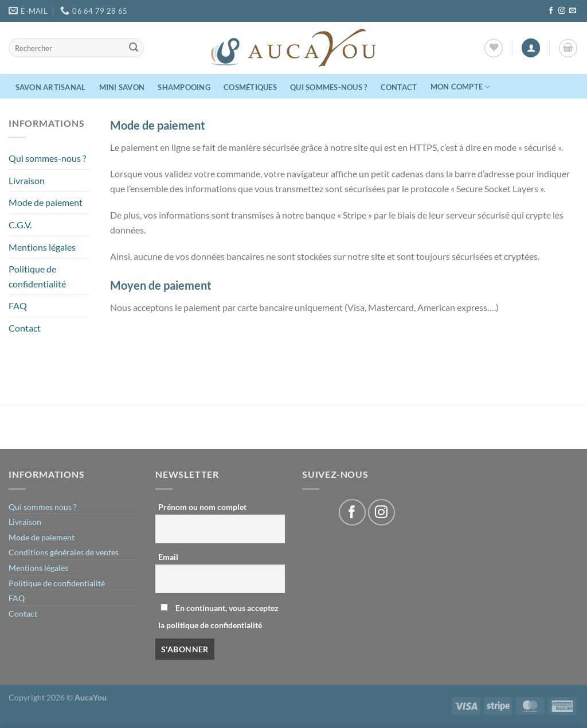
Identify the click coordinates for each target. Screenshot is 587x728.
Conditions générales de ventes (64, 552)
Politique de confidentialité (37, 276)
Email (168, 557)
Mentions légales (42, 247)
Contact (399, 87)
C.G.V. (20, 225)
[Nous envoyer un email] (573, 11)
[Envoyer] (134, 48)
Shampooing (184, 87)
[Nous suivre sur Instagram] (562, 11)
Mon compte (461, 87)
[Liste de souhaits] (494, 48)
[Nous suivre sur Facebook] (551, 11)
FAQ (18, 305)
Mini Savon (122, 87)
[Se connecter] (531, 48)
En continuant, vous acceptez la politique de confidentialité (218, 616)
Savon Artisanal (51, 87)
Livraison (27, 180)
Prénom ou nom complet (202, 507)
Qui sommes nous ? (43, 507)
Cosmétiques (250, 87)
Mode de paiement (46, 202)
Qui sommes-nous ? (328, 87)
